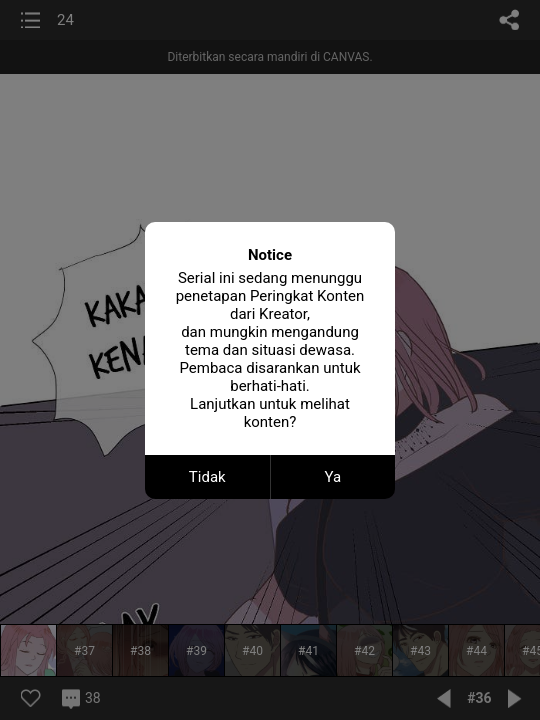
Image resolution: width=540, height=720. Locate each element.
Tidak (207, 477)
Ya (332, 477)
